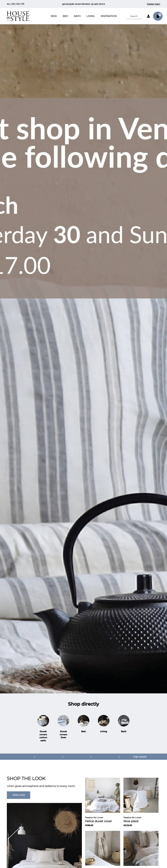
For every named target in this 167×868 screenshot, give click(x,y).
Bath (77, 16)
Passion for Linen (94, 817)
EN (18, 4)
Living (91, 16)
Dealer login (154, 4)
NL (8, 4)
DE (13, 4)
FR (23, 4)
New (54, 16)
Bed (65, 16)
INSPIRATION (109, 16)
